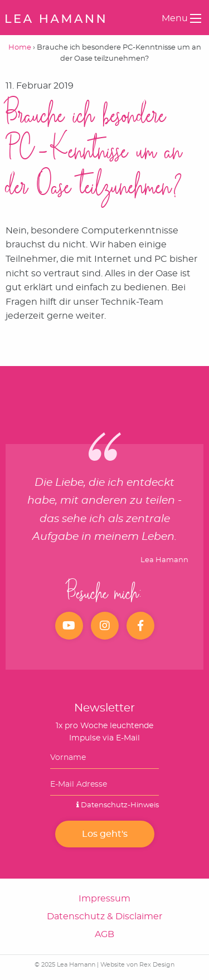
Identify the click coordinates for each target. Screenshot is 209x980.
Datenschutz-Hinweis (118, 805)
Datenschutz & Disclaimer (104, 916)
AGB (104, 934)
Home (20, 48)
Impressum (104, 899)
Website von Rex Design (137, 965)
